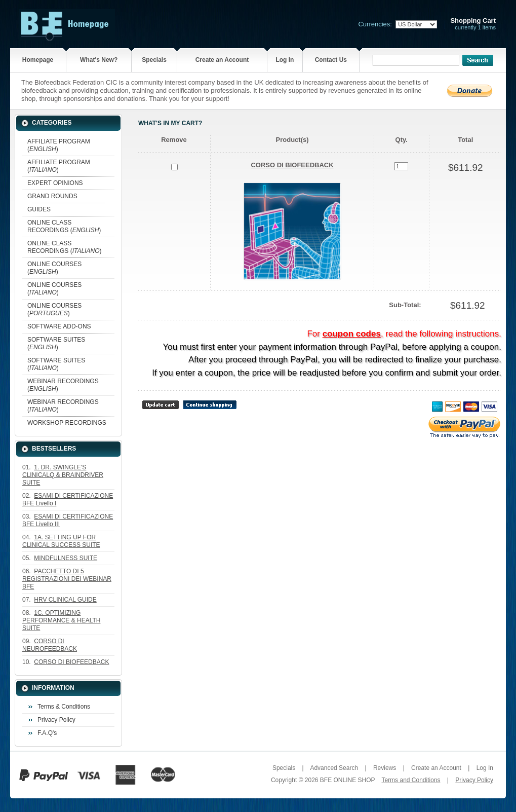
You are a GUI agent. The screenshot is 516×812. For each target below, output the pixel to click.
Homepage (38, 60)
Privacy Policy (56, 720)
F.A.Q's (47, 733)
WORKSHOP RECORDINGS (67, 423)
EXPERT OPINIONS (55, 183)
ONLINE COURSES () (54, 268)
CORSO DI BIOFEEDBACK (292, 165)
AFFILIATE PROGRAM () (59, 145)
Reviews (385, 768)
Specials (154, 60)
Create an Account (222, 60)
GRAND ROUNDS (52, 196)
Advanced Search (334, 768)
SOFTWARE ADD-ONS (59, 326)
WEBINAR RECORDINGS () (63, 385)
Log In (285, 60)
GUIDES (39, 209)
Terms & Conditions (64, 707)
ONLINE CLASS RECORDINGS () (64, 226)
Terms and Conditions (411, 780)
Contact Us (331, 60)
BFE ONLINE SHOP (347, 780)
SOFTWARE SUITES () (56, 343)
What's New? (99, 60)
